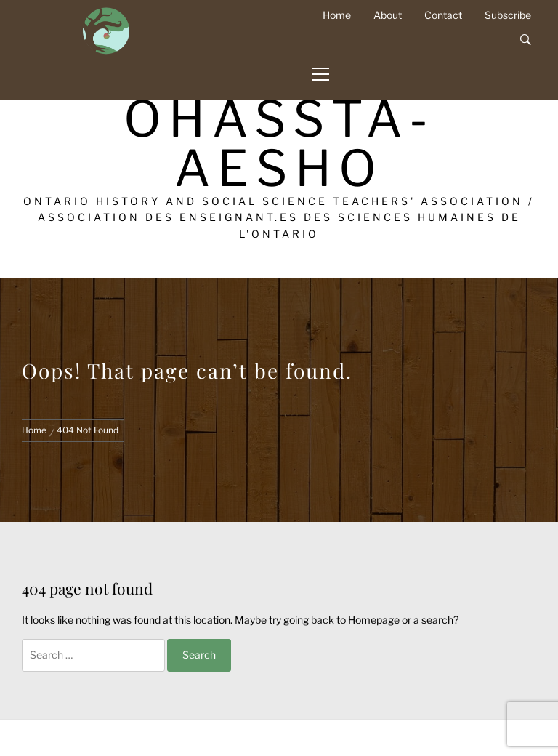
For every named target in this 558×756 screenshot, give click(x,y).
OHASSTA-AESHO (279, 144)
